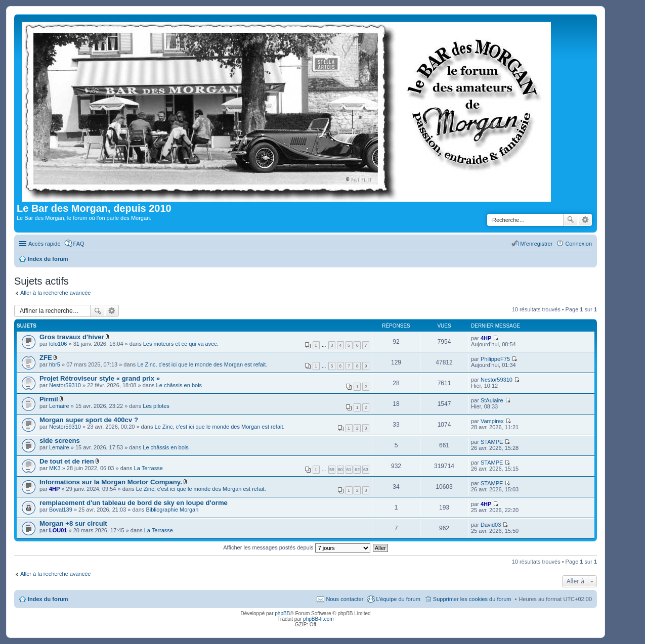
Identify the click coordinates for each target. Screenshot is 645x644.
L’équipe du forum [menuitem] (398, 599)
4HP (486, 338)
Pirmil (49, 399)
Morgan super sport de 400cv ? (89, 420)
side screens (60, 441)
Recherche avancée (585, 220)
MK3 (55, 468)
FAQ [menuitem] (79, 244)
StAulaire (492, 400)
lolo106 (58, 344)
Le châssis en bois (179, 385)
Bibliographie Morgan (172, 510)
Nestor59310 (65, 385)
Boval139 (61, 510)
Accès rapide (45, 244)
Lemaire (59, 406)
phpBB (282, 613)
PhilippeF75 (495, 359)
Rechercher (571, 220)
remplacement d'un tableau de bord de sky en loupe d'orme (134, 503)
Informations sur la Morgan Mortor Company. (111, 482)
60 (340, 470)
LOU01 (58, 530)
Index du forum (48, 599)
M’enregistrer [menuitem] (536, 244)
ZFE (46, 358)
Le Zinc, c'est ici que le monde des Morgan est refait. (202, 364)
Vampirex (492, 421)
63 (366, 470)
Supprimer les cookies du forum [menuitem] (472, 599)
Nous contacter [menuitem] (345, 599)
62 (357, 470)
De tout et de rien (67, 461)
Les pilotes (156, 406)
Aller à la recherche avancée (55, 293)
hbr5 (55, 364)
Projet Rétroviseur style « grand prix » (100, 378)
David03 (491, 525)
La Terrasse (148, 468)
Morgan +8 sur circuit (73, 523)
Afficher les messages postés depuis (296, 547)
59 (332, 470)
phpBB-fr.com (318, 619)
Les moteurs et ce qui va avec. (181, 344)
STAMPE (492, 442)
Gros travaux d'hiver (72, 337)
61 (349, 470)
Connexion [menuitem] (578, 244)
